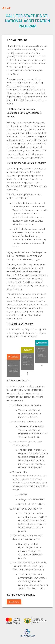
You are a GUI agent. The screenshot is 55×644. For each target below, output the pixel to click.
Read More (14, 602)
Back (6, 8)
